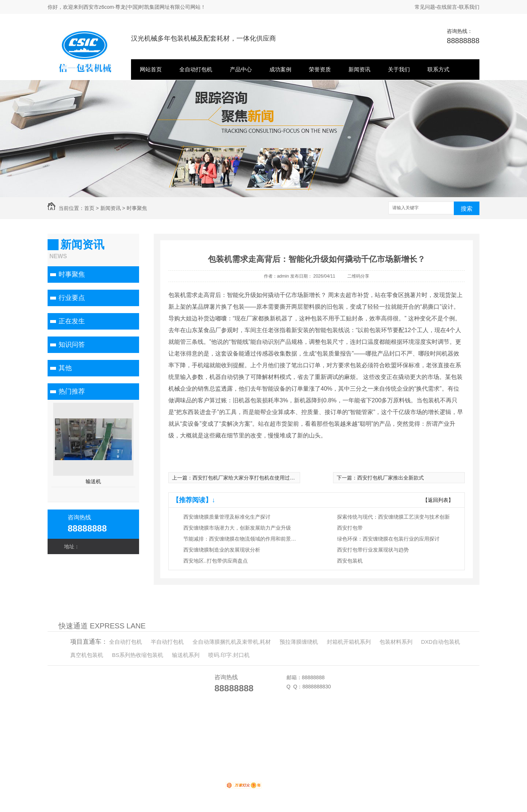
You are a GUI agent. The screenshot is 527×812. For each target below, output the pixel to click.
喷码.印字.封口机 (229, 655)
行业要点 (72, 298)
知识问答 (72, 345)
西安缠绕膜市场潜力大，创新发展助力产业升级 (237, 528)
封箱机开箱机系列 (349, 642)
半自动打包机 (167, 642)
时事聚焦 (137, 208)
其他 (65, 368)
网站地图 (161, 743)
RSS (179, 743)
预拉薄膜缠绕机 (299, 642)
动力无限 (214, 787)
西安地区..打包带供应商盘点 (216, 561)
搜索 (467, 209)
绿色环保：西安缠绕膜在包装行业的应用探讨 (388, 539)
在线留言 (447, 7)
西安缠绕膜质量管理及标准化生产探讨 (227, 517)
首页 (89, 208)
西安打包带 (350, 528)
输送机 (93, 481)
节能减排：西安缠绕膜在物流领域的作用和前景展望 (242, 539)
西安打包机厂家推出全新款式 (390, 478)
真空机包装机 (87, 655)
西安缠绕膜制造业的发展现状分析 (222, 550)
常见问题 (425, 7)
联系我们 (469, 7)
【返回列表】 (438, 500)
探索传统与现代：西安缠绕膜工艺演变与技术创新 (393, 517)
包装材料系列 (396, 642)
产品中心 (241, 69)
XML (190, 743)
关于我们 (399, 69)
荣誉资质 (320, 69)
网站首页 (151, 69)
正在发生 (72, 321)
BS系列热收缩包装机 (138, 655)
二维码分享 (358, 276)
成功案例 (280, 69)
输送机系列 (186, 655)
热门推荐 (72, 391)
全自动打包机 (196, 69)
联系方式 (438, 69)
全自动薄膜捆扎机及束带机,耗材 (232, 642)
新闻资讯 (359, 69)
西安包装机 (350, 561)
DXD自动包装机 (440, 642)
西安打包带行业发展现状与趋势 (373, 550)
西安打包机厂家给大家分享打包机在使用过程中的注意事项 (259, 478)
